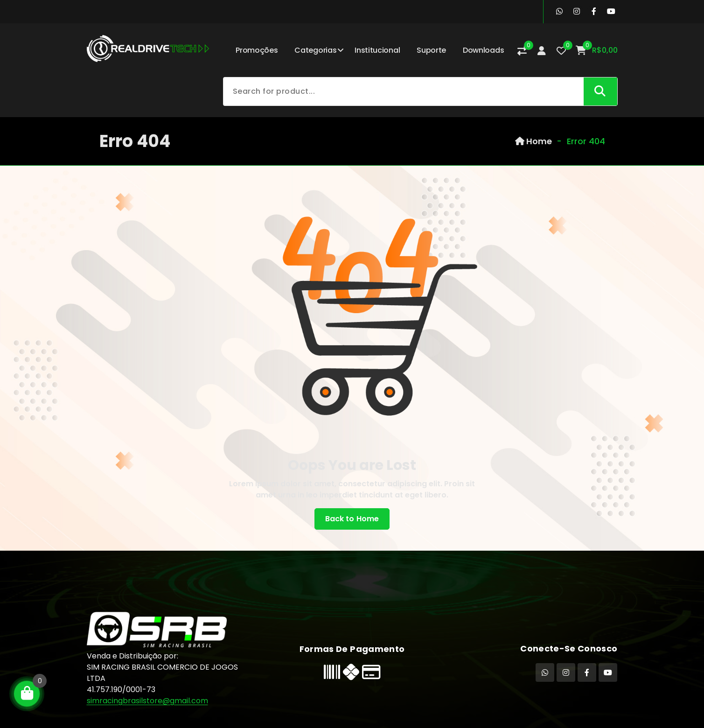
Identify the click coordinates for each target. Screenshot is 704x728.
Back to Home (352, 519)
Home (533, 141)
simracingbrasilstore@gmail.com (147, 701)
